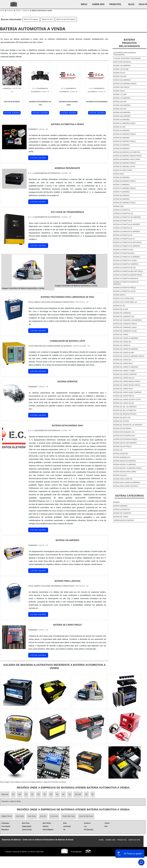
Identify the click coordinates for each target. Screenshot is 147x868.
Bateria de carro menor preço (127, 382)
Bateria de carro (47, 19)
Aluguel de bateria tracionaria (127, 58)
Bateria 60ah (119, 174)
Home (101, 840)
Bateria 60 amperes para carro (127, 159)
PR (38, 794)
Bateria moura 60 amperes (124, 461)
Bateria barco (119, 295)
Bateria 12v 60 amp (121, 69)
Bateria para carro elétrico (126, 486)
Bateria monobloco (122, 457)
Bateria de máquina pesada (125, 414)
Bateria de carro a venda (124, 371)
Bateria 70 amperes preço (124, 188)
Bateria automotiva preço (125, 288)
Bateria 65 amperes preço (124, 181)
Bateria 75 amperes (121, 192)
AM (86, 794)
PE (57, 794)
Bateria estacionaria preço (125, 439)
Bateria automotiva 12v (123, 214)
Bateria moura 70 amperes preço (127, 468)
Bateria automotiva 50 (123, 228)
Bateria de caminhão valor (125, 331)
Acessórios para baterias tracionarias (125, 54)
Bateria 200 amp (120, 109)
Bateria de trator (121, 421)
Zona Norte (20, 816)
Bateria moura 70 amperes (124, 465)
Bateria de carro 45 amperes (126, 338)
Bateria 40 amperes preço (124, 123)
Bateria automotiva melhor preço (128, 271)
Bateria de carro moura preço (127, 385)
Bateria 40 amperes (121, 120)
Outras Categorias (129, 496)
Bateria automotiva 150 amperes (127, 217)
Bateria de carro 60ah (123, 363)
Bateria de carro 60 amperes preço (129, 356)
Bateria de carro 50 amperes (126, 349)
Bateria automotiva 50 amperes (127, 232)
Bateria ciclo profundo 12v (125, 302)
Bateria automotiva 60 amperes (127, 246)
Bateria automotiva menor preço (128, 275)
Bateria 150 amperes (122, 80)
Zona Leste (54, 816)
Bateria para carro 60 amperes (127, 483)
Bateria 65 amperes (121, 177)
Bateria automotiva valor (124, 291)
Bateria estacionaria (122, 428)
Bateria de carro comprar (125, 374)
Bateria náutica (120, 475)
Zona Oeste (32, 816)
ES (26, 794)
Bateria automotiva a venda (125, 261)
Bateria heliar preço (122, 447)
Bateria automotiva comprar (126, 264)
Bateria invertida (121, 454)
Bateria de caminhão (122, 313)
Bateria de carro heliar (124, 378)
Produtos (116, 4)
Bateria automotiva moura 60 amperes (126, 283)
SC (45, 794)
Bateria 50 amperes (121, 138)
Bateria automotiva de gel (125, 268)
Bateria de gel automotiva (125, 410)
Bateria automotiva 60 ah (124, 239)
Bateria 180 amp (120, 102)
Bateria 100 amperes (122, 66)
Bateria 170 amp (120, 94)
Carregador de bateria (124, 520)
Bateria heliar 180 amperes (125, 443)
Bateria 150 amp (120, 76)
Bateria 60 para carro (123, 170)
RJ (13, 794)
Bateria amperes (120, 506)
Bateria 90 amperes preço (124, 203)
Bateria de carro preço (124, 396)
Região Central (7, 816)
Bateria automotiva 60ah (124, 253)
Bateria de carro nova (123, 389)
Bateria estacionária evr (124, 436)
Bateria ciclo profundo (124, 299)
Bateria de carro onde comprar (127, 392)
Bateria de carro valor (124, 403)
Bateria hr (118, 450)
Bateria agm (118, 206)
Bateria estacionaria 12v (124, 432)
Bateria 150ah (119, 91)
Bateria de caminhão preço (125, 324)
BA (63, 794)
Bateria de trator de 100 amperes (128, 425)
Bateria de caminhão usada (125, 327)
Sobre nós (99, 4)
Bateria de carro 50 (122, 345)
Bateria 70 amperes (121, 185)
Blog (133, 4)
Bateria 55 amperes (121, 145)
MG (20, 794)
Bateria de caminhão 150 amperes (128, 320)
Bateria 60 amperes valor (124, 167)
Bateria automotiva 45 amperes (127, 224)
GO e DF (78, 794)
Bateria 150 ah (119, 73)
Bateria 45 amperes (121, 131)
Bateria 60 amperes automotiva (127, 152)
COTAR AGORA (12, 113)
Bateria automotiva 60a (123, 250)
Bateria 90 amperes (121, 199)
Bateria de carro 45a (122, 342)
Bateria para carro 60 (123, 479)
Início (84, 4)
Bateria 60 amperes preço (124, 163)
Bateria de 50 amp (121, 309)
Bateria (116, 502)
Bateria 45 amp (119, 127)
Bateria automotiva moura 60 (126, 279)
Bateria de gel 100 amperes (66, 19)
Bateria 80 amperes (121, 196)
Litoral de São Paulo (86, 816)
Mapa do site (134, 840)
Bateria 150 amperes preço (125, 84)
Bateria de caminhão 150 (124, 317)
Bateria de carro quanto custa (127, 400)
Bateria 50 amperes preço (124, 141)
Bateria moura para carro (125, 472)
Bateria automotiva (122, 210)
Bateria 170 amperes (122, 98)
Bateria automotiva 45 (123, 221)
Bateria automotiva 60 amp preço (127, 242)
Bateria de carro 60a (122, 360)
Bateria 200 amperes (122, 113)
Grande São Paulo (69, 816)
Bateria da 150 (119, 306)
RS (51, 794)
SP (32, 794)
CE (70, 794)
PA (93, 794)
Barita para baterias (122, 62)
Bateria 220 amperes (31, 19)
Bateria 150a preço (121, 87)
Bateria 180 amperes (122, 105)
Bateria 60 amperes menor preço (128, 156)
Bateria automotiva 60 (123, 235)
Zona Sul (43, 816)
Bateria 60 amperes (121, 149)
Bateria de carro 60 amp (124, 353)
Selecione (5, 794)
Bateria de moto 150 (122, 418)
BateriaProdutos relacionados (129, 43)
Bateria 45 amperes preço (124, 134)
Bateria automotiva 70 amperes (127, 257)
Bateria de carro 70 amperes (126, 367)
